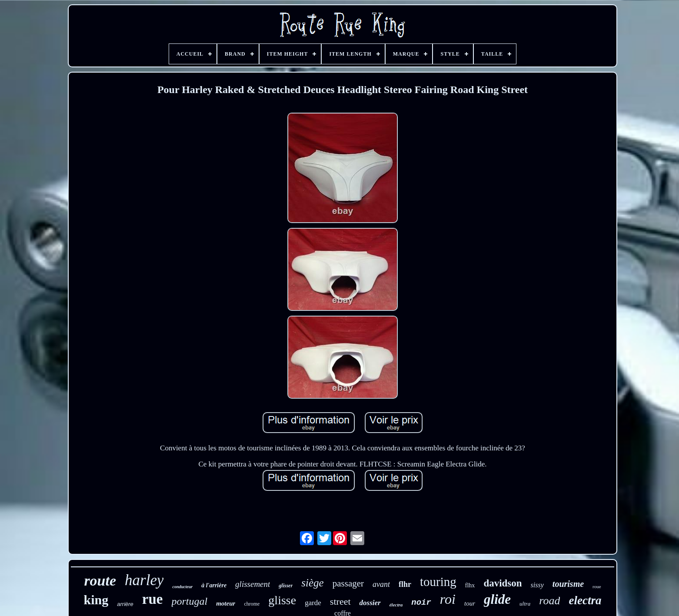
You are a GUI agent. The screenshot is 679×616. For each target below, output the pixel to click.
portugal (190, 601)
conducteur (182, 587)
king (96, 600)
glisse (282, 600)
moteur (226, 603)
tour (470, 603)
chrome (252, 604)
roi (448, 599)
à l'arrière (214, 585)
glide (497, 599)
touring (438, 582)
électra (396, 605)
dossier (370, 603)
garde (313, 603)
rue (153, 599)
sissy (537, 585)
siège (312, 583)
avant (381, 584)
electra (585, 600)
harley (144, 580)
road (549, 601)
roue (597, 586)
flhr (405, 584)
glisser (286, 586)
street (340, 601)
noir (421, 603)
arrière (125, 604)
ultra (525, 604)
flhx (470, 585)
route (100, 581)
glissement (253, 584)
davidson (503, 583)
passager (348, 583)
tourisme (568, 584)
